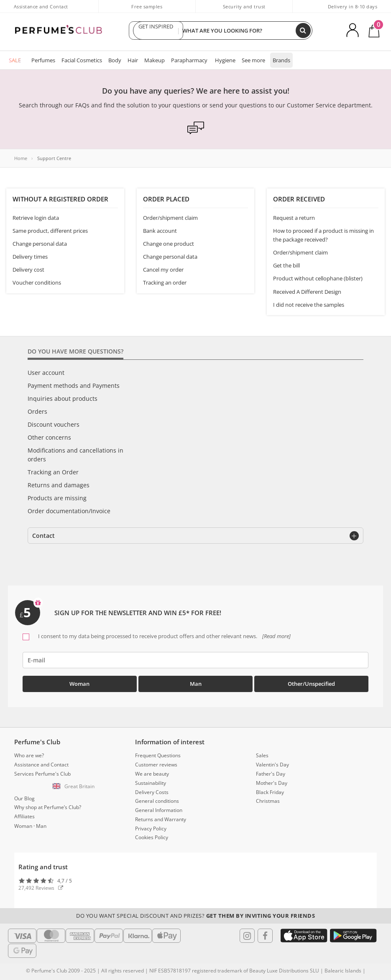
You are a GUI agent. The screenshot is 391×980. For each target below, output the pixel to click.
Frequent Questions (158, 755)
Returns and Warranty (161, 819)
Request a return (294, 218)
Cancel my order (163, 270)
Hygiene (225, 60)
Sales (262, 755)
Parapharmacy (189, 60)
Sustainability (151, 783)
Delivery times (30, 257)
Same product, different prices (50, 231)
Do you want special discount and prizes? (195, 916)
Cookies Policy (152, 837)
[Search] (303, 31)
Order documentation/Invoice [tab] (69, 511)
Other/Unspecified (311, 684)
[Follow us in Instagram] (247, 936)
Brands (281, 60)
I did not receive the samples (309, 305)
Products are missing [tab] (57, 498)
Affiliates (24, 816)
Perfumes (43, 60)
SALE (15, 60)
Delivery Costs (152, 792)
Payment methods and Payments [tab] (74, 386)
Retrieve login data (36, 218)
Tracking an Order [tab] (53, 472)
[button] (75, 787)
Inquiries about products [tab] (63, 398)
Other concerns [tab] (49, 437)
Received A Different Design (307, 292)
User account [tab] (46, 373)
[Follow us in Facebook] (265, 936)
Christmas (268, 801)
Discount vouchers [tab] (54, 424)
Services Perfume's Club (42, 774)
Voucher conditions (37, 283)
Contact (43, 536)
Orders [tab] (37, 411)
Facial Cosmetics (82, 60)
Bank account (160, 231)
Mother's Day (272, 783)
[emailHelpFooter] (196, 660)
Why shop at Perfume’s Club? (48, 807)
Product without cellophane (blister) (318, 278)
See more (253, 60)
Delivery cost (28, 270)
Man (196, 684)
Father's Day (271, 774)
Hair (133, 60)
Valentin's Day (272, 765)
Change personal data (40, 244)
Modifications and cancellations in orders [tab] (75, 455)
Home (21, 158)
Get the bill (286, 265)
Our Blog (24, 798)
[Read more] (276, 636)
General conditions (157, 801)
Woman (79, 684)
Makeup (155, 60)
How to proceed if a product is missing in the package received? (323, 235)
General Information (159, 810)
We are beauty (152, 774)
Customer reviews (156, 765)
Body (115, 60)
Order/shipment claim (170, 218)
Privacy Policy (151, 829)
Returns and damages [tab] (59, 485)
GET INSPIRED (156, 31)
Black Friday (270, 792)
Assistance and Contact (41, 6)
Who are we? (29, 755)
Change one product (169, 244)
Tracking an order (165, 283)
